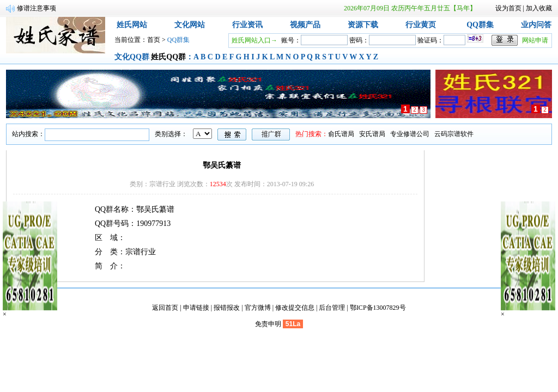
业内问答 (536, 25)
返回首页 (165, 308)
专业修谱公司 (410, 134)
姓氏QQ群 (168, 57)
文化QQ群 (132, 57)
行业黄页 (421, 25)
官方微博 (258, 308)
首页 (154, 40)
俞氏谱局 (341, 134)
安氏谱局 (372, 134)
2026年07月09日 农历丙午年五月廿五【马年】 (410, 8)
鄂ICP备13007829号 (378, 308)
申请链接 (196, 308)
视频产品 (305, 25)
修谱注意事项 (37, 8)
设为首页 (508, 8)
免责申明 (268, 324)
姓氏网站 (132, 25)
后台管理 (332, 308)
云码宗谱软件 (454, 134)
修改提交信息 (295, 308)
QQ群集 (480, 25)
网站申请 (535, 40)
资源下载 (363, 25)
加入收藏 (539, 8)
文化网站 (190, 25)
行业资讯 (247, 25)
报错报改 (227, 308)
